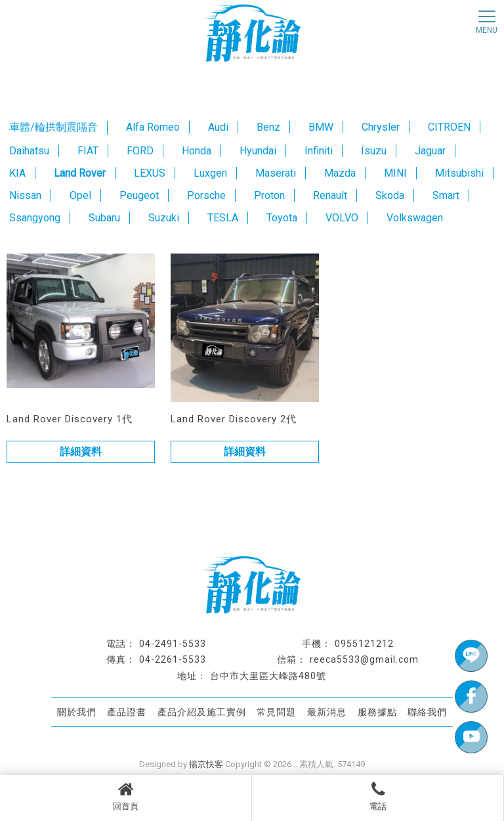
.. (295, 764)
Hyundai (258, 151)
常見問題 (276, 712)
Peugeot (139, 195)
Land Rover (80, 173)
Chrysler (381, 127)
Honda (197, 151)
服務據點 (377, 712)
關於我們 (77, 712)
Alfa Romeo (153, 127)
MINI (395, 173)
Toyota (282, 218)
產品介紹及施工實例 (202, 712)
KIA (17, 173)
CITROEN (449, 127)
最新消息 (327, 712)
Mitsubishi (459, 173)
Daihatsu (29, 151)
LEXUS (150, 173)
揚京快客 (206, 764)
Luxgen (210, 173)
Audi (218, 127)
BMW (321, 127)
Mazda (340, 173)
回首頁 (126, 796)
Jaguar (430, 151)
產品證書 (127, 712)
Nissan (25, 195)
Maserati (276, 173)
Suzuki (164, 218)
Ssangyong (35, 218)
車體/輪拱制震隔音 (53, 127)
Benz (268, 127)
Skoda (390, 195)
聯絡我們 (427, 712)
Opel (80, 195)
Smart (446, 195)
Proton (269, 195)
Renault (330, 195)
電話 (378, 796)
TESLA (223, 218)
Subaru (104, 218)
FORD (140, 151)
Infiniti (319, 151)
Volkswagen (415, 218)
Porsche (206, 195)
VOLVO (342, 218)
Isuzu (374, 151)
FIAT (88, 151)
